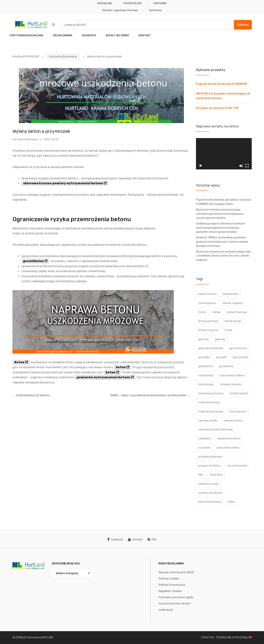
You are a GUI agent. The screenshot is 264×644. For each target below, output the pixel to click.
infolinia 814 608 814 (26, 56)
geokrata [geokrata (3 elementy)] (203, 339)
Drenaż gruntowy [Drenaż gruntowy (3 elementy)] (208, 321)
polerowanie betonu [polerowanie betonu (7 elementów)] (228, 448)
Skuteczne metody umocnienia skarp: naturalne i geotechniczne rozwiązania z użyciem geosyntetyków (220, 214)
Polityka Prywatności (172, 585)
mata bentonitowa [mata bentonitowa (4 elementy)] (209, 402)
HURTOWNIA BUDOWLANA (26, 35)
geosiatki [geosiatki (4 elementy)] (221, 357)
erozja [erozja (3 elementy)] (228, 330)
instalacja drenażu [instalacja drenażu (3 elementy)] (231, 384)
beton (121, 367)
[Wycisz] (241, 166)
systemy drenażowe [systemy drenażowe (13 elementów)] (210, 493)
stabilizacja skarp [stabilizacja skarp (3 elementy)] (208, 484)
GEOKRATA (89, 35)
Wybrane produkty (211, 70)
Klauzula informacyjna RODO (176, 572)
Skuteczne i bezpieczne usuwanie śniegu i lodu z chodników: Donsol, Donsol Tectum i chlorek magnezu (223, 256)
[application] (224, 154)
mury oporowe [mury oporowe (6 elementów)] (238, 412)
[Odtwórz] (201, 166)
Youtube (135, 539)
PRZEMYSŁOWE (133, 3)
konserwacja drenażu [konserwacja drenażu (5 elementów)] (211, 393)
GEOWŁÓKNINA (63, 35)
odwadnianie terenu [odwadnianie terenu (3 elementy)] (229, 439)
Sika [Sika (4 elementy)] (201, 475)
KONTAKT (145, 35)
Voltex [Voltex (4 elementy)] (231, 502)
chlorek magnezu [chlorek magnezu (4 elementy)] (233, 303)
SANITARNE (160, 3)
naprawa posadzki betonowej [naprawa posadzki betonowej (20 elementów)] (215, 430)
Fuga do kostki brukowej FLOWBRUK (222, 84)
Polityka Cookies (169, 579)
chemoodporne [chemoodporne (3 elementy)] (207, 303)
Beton (19, 362)
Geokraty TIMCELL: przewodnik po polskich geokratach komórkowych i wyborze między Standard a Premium (222, 242)
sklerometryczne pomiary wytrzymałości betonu (63, 183)
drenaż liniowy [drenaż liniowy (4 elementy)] (233, 321)
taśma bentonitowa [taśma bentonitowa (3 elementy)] (210, 502)
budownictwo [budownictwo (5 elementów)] (231, 294)
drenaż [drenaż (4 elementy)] (217, 312)
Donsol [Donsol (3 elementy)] (202, 312)
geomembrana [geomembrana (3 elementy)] (238, 348)
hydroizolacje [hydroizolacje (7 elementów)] (206, 384)
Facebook (115, 539)
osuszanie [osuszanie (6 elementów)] (204, 448)
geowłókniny (33, 261)
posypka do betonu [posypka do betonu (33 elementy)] (209, 466)
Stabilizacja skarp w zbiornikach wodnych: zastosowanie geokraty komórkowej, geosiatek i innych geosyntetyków (221, 228)
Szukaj (243, 25)
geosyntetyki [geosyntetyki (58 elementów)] (241, 357)
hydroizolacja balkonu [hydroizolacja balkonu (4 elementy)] (232, 375)
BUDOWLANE (105, 3)
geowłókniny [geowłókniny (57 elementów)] (226, 366)
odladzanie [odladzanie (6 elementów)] (205, 439)
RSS (152, 539)
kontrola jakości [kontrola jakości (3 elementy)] (239, 393)
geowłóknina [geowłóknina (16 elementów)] (206, 366)
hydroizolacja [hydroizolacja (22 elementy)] (206, 375)
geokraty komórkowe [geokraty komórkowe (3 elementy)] (211, 348)
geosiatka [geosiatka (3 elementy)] (204, 357)
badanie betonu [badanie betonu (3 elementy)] (207, 294)
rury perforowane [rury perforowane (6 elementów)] (237, 466)
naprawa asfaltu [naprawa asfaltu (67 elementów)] (208, 421)
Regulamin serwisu (170, 591)
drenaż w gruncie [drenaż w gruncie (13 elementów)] (208, 330)
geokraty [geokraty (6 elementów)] (220, 339)
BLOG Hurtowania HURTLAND (37, 637)
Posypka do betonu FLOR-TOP (217, 108)
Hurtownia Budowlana (63, 56)
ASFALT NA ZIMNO (117, 35)
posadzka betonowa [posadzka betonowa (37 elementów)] (210, 457)
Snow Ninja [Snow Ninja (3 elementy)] (216, 475)
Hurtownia (155, 10)
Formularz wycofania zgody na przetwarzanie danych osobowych (176, 603)
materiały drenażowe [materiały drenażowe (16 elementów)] (211, 412)
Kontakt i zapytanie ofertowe (120, 10)
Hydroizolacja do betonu (31, 395)
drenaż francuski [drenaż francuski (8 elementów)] (237, 312)
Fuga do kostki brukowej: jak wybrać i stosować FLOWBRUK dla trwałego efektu (224, 202)
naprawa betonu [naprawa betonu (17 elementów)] (233, 421)
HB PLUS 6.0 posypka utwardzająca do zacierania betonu (223, 96)
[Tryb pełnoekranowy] (247, 166)
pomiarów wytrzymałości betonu (103, 377)
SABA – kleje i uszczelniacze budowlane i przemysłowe (150, 395)
